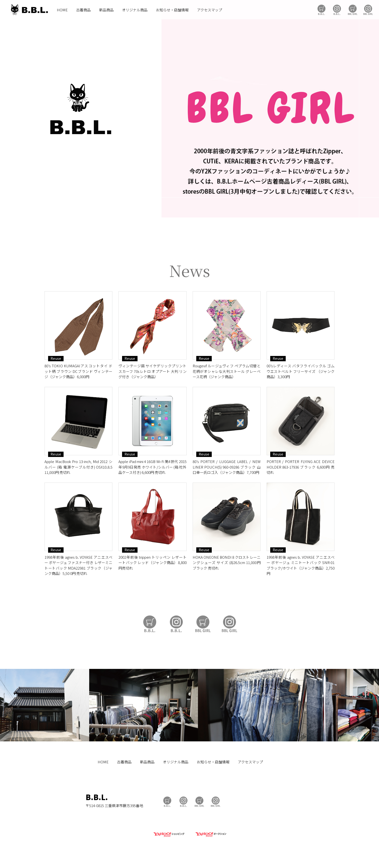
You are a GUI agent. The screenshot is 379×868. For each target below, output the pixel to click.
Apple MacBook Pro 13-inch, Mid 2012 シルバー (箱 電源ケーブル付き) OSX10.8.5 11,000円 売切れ (78, 467)
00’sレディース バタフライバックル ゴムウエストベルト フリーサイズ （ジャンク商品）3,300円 (301, 371)
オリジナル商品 (135, 10)
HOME (62, 10)
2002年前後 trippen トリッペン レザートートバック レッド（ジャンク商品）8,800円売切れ (152, 563)
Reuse (56, 358)
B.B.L (29, 10)
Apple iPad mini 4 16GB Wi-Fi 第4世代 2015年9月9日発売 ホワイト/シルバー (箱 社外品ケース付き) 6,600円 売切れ (152, 467)
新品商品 (106, 10)
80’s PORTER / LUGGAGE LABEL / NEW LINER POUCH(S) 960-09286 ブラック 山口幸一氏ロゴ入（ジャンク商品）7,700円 (227, 467)
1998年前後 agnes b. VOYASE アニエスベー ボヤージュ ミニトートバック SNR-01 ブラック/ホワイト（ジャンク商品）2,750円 (301, 565)
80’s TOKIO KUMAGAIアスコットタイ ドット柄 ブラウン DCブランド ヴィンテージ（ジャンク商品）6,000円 (78, 371)
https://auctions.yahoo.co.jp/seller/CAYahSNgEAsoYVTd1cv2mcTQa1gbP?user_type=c (189, 237)
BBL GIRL (368, 10)
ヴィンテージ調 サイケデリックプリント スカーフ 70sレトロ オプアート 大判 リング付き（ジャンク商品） (152, 371)
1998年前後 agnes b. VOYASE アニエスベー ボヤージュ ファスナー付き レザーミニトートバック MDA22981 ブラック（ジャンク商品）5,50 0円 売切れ (78, 565)
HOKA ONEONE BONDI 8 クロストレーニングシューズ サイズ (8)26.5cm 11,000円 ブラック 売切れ (227, 563)
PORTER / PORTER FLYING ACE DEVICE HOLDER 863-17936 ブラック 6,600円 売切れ (301, 467)
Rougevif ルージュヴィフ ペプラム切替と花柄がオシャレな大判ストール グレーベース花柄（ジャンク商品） (227, 371)
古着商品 (83, 10)
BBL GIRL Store (353, 10)
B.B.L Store (321, 10)
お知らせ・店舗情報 (172, 10)
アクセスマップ (210, 10)
